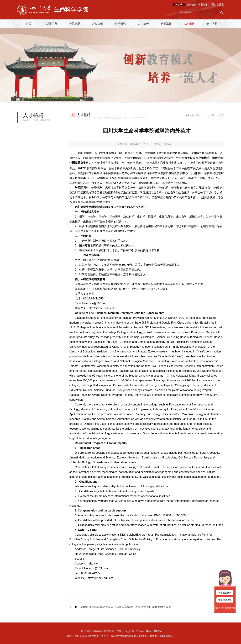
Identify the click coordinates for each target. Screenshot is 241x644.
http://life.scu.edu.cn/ (101, 308)
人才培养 (143, 24)
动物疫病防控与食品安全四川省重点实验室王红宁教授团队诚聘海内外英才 (126, 607)
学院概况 (75, 24)
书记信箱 (203, 4)
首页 (29, 24)
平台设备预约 (225, 593)
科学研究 (120, 24)
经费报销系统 (225, 600)
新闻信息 (52, 24)
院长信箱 (191, 4)
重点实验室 (218, 4)
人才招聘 (189, 24)
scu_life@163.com (134, 631)
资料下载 (212, 24)
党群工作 (166, 24)
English (179, 4)
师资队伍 (97, 24)
